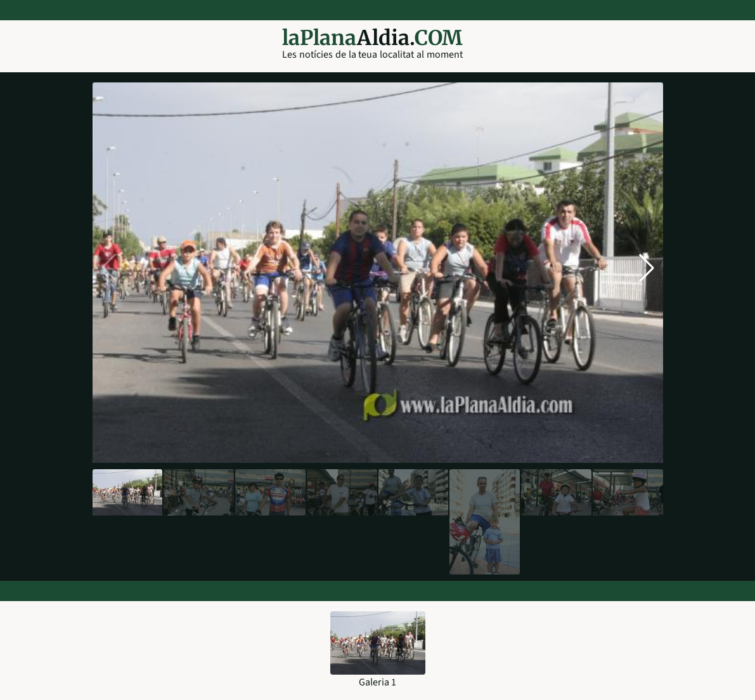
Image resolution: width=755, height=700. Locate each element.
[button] (647, 268)
